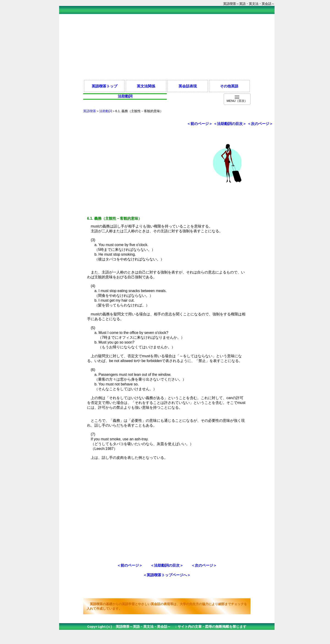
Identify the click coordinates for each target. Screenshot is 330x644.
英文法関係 (146, 86)
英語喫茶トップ (104, 86)
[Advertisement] (167, 47)
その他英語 (229, 86)
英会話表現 (188, 86)
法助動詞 (106, 111)
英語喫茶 (90, 111)
